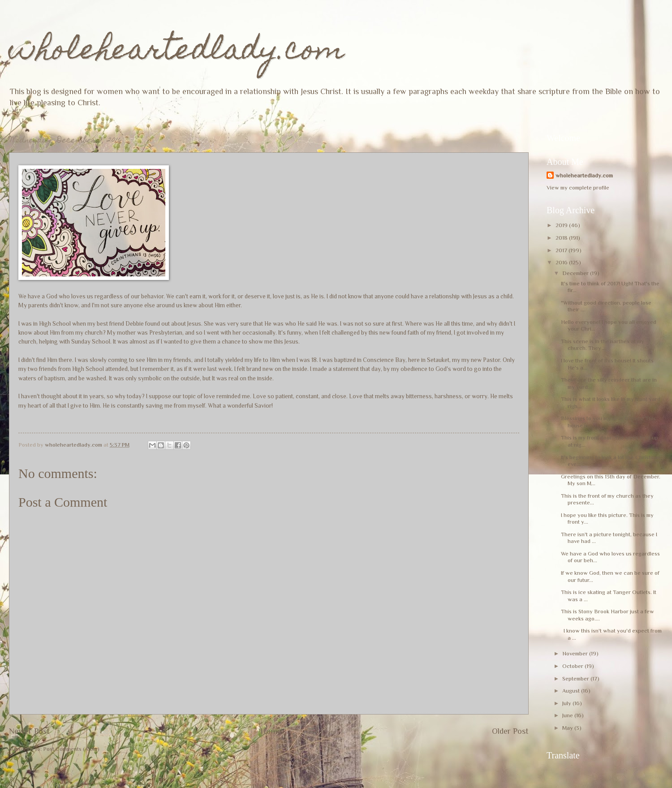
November (576, 653)
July (567, 703)
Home (271, 731)
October (573, 666)
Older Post (510, 731)
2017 (562, 250)
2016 (562, 262)
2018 (562, 238)
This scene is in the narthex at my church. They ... (603, 344)
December (576, 273)
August (572, 691)
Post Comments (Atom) (71, 749)
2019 (562, 225)
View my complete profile (578, 187)
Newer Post (29, 731)
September (576, 678)
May (568, 728)
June (568, 715)
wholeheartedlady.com (177, 52)
